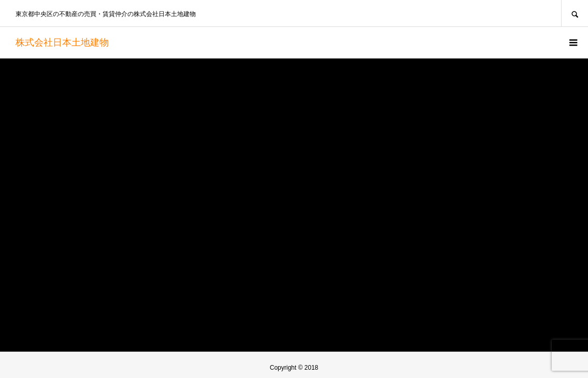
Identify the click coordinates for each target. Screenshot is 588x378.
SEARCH (575, 13)
